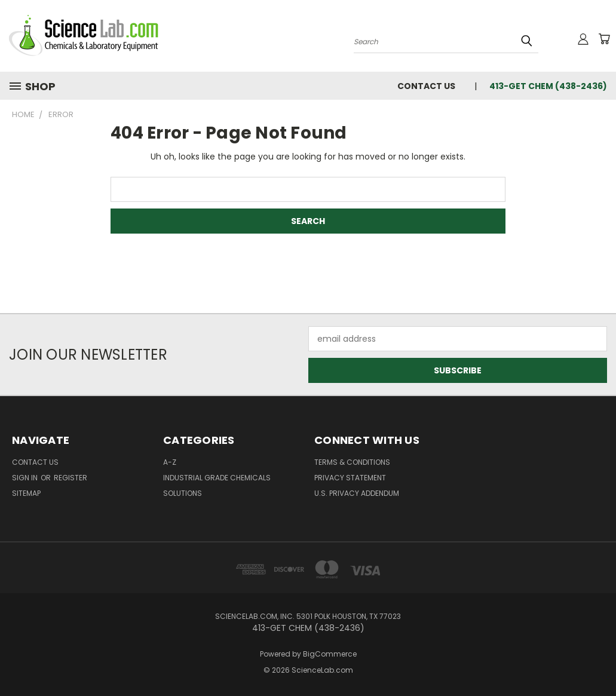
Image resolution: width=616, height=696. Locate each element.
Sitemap (26, 493)
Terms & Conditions (352, 462)
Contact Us (426, 86)
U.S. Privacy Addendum (357, 493)
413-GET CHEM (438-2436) (548, 86)
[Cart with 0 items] (604, 39)
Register (71, 478)
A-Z (170, 462)
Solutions (183, 493)
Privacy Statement (350, 478)
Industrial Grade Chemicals (217, 478)
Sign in (26, 478)
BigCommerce (330, 654)
